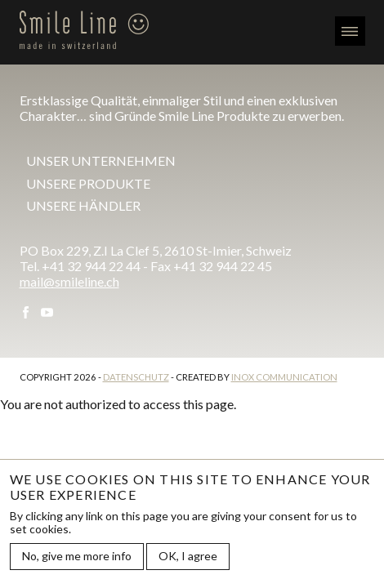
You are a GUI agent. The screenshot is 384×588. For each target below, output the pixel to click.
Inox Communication (284, 377)
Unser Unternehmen (101, 160)
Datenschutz (136, 377)
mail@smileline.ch (69, 281)
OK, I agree (188, 556)
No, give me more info (77, 556)
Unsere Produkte (88, 183)
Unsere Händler (83, 205)
